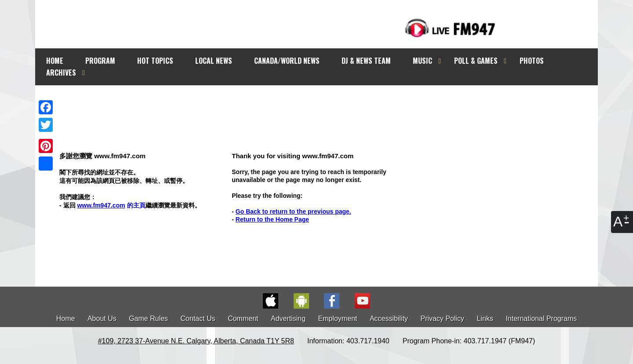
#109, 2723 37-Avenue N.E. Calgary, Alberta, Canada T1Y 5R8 (196, 341)
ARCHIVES (61, 73)
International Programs (541, 318)
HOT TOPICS (155, 61)
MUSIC (422, 61)
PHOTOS (532, 61)
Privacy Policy (443, 318)
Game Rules (148, 318)
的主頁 (111, 205)
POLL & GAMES (476, 61)
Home (66, 318)
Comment (243, 318)
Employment (338, 318)
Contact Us (198, 318)
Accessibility (389, 318)
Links (485, 318)
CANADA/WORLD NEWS (287, 61)
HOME (55, 61)
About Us (102, 318)
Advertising (288, 318)
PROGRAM (100, 61)
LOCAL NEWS (214, 61)
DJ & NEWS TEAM (366, 61)
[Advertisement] (324, 102)
